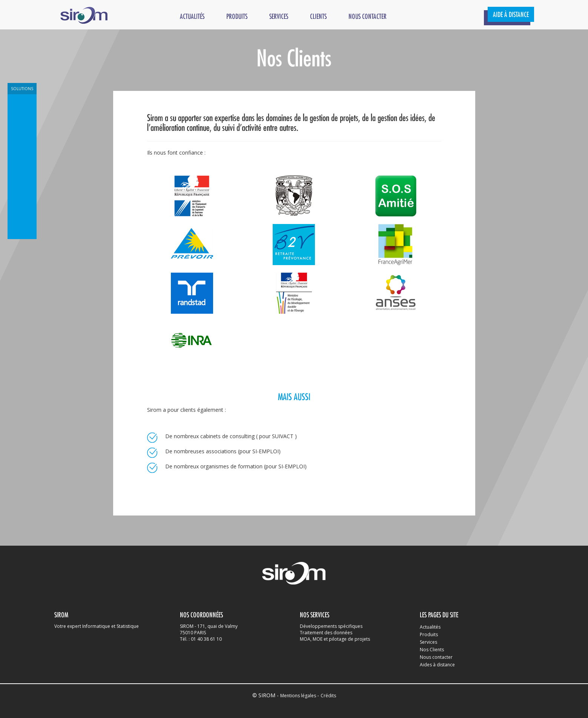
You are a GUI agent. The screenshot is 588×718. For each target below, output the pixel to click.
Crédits (328, 696)
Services (279, 17)
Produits (237, 17)
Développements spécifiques (331, 626)
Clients (318, 17)
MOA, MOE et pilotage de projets (335, 639)
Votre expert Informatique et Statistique (97, 626)
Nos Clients (432, 650)
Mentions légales (299, 696)
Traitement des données (326, 633)
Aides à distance (437, 665)
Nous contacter (368, 17)
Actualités (192, 17)
